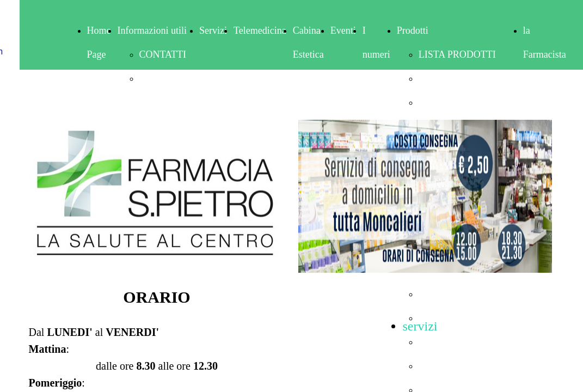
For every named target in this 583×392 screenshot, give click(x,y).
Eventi (343, 30)
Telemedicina (260, 30)
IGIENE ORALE (452, 294)
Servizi (213, 30)
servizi (420, 326)
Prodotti (413, 30)
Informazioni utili (152, 30)
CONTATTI (163, 54)
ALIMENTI (442, 78)
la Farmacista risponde (545, 54)
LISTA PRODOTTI (457, 54)
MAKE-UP (441, 366)
